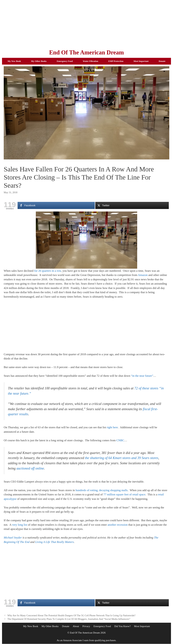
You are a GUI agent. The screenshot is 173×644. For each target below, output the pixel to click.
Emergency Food (65, 61)
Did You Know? (122, 626)
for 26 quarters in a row (48, 271)
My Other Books (39, 61)
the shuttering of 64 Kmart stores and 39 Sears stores (122, 458)
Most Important (141, 61)
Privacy (86, 626)
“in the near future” (142, 376)
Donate (162, 61)
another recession (118, 525)
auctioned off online (30, 468)
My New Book (14, 61)
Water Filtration (90, 61)
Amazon (143, 275)
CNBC (120, 440)
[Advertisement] (86, 24)
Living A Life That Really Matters (55, 542)
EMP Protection (116, 61)
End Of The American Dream (86, 52)
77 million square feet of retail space (124, 494)
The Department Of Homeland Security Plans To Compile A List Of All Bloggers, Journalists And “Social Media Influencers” (69, 619)
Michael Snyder (13, 538)
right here (112, 427)
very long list (20, 525)
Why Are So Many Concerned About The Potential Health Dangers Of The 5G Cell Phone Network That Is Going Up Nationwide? (71, 615)
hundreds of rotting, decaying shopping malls (102, 490)
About (76, 626)
